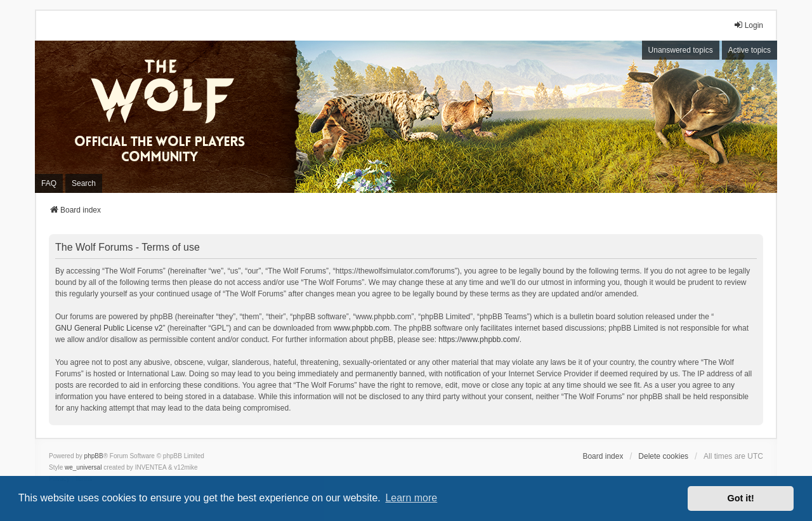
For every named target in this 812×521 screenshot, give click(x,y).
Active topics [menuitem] (750, 50)
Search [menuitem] (84, 183)
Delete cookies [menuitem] (663, 456)
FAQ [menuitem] (49, 183)
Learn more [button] (411, 498)
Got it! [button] (741, 498)
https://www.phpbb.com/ (479, 340)
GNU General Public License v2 (109, 328)
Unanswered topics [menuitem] (681, 50)
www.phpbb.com (362, 328)
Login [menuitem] (748, 25)
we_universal (83, 467)
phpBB (94, 456)
